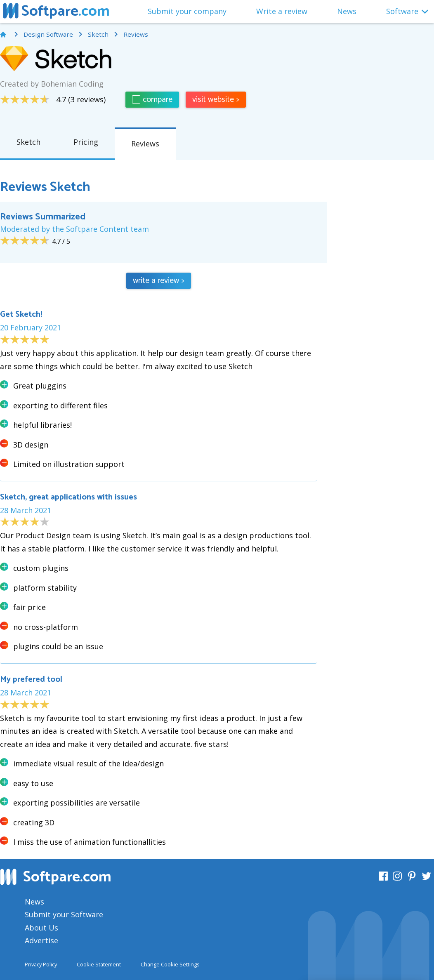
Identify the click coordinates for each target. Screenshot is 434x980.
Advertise (41, 940)
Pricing (86, 142)
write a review (159, 281)
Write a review (282, 11)
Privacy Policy (41, 964)
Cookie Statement (99, 964)
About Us (41, 928)
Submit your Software (64, 914)
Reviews (145, 144)
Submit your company (187, 11)
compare (152, 100)
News (347, 11)
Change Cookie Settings (170, 964)
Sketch (28, 142)
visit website (216, 100)
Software (402, 11)
